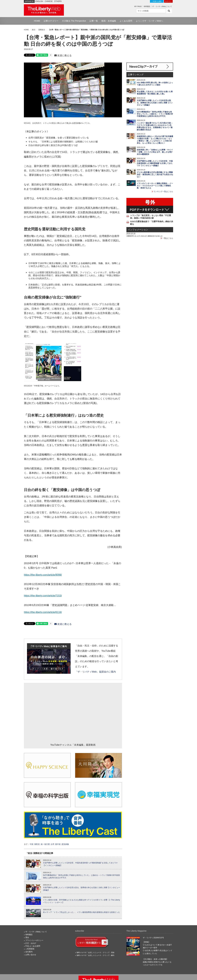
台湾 (52, 844)
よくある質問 (126, 21)
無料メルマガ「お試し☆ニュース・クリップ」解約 (95, 955)
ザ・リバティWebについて (162, 6)
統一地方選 (45, 844)
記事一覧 (94, 21)
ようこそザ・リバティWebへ (149, 21)
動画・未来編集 (109, 21)
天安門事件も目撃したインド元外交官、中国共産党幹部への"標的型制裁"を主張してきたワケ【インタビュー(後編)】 (80, 864)
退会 (27, 937)
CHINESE (49, 1)
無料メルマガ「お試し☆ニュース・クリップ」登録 (95, 952)
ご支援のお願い (157, 1)
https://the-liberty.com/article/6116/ (43, 612)
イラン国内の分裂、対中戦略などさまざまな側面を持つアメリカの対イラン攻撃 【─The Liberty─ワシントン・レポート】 (81, 901)
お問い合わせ (31, 955)
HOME (37, 21)
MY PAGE (138, 6)
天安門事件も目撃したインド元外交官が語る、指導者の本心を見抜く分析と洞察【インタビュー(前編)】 (81, 889)
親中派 (58, 844)
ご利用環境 (30, 949)
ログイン (168, 1)
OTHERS (58, 1)
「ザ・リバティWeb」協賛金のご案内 (95, 672)
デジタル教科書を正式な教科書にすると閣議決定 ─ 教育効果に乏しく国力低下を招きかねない (155, 175)
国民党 (37, 844)
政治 (34, 30)
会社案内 (29, 952)
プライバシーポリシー (34, 940)
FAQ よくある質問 (33, 946)
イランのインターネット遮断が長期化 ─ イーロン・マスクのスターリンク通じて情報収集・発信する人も (155, 186)
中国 (31, 844)
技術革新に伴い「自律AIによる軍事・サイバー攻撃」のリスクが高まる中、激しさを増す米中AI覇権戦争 (155, 152)
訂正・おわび (31, 943)
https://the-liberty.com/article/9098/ (43, 575)
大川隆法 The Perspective (74, 21)
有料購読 (147, 6)
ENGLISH (39, 1)
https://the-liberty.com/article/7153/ (43, 596)
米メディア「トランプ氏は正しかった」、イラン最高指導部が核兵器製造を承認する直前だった (81, 912)
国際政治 (42, 30)
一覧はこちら (167, 238)
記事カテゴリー (51, 21)
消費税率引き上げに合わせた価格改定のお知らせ (144, 236)
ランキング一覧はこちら (162, 191)
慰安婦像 (65, 844)
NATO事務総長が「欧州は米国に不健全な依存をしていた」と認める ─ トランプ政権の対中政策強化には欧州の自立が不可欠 (81, 876)
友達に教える (63, 55)
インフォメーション (138, 230)
